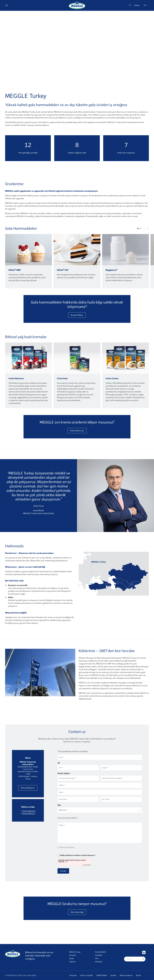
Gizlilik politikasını (67, 855)
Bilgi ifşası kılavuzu (126, 975)
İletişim (137, 5)
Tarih (97, 959)
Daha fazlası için (77, 431)
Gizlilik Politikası (102, 975)
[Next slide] (148, 228)
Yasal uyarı (73, 975)
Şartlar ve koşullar (87, 975)
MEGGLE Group (75, 952)
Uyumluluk (99, 955)
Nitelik (71, 959)
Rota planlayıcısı (28, 788)
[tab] (138, 228)
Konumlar (73, 955)
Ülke (59, 805)
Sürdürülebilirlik (100, 952)
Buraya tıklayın (77, 315)
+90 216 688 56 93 (29, 814)
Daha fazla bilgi (77, 912)
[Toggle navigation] (7, 5)
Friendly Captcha (87, 865)
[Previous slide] (145, 228)
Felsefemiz (99, 962)
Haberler (72, 962)
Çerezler (113, 975)
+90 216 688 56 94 (29, 811)
